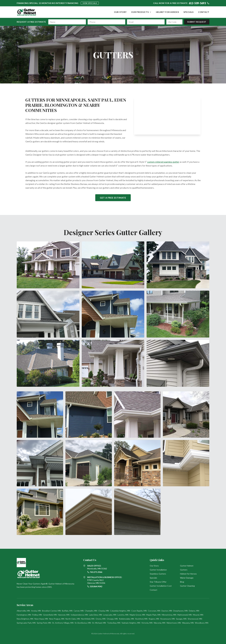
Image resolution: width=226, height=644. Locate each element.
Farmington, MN (24, 615)
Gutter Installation (158, 570)
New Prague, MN (57, 619)
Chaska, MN (104, 611)
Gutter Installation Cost (161, 586)
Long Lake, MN (110, 615)
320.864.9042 (95, 586)
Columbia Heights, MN (120, 611)
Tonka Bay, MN (114, 623)
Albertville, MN (23, 611)
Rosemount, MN (168, 619)
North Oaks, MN (73, 619)
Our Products (141, 12)
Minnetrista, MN (169, 615)
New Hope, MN (41, 619)
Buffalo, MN (67, 611)
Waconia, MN (159, 623)
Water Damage (187, 578)
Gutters (184, 570)
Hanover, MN (64, 615)
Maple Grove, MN (137, 615)
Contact (204, 12)
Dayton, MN (167, 611)
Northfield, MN (88, 619)
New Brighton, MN (25, 619)
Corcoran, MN (154, 611)
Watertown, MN (174, 623)
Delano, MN (194, 611)
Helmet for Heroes (167, 12)
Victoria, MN (147, 623)
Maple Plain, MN (153, 615)
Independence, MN (79, 615)
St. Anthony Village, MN (63, 623)
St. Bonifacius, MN (83, 623)
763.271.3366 (95, 572)
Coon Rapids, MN (139, 611)
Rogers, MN (154, 619)
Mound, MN (198, 615)
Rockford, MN (141, 619)
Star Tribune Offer (158, 582)
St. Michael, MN (99, 623)
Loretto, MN (123, 615)
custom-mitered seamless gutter (163, 162)
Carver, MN (79, 611)
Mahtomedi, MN (185, 615)
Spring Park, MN (44, 623)
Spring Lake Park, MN (26, 623)
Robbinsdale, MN (126, 619)
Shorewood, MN (195, 619)
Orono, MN (101, 619)
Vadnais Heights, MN (131, 623)
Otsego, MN (112, 619)
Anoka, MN (36, 611)
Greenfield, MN (50, 615)
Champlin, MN (91, 611)
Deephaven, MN (180, 611)
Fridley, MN (37, 615)
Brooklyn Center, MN (51, 611)
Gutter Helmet (187, 566)
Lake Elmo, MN (96, 615)
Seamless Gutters (158, 574)
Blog (182, 582)
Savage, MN (181, 619)
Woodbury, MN (202, 623)
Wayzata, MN (188, 623)
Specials (189, 12)
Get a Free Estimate (113, 198)
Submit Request (197, 22)
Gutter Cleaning (187, 586)
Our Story (120, 12)
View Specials (90, 3)
